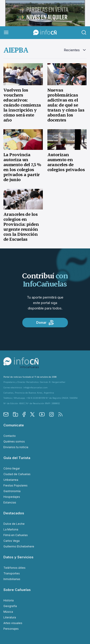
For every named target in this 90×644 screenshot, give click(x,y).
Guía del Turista (17, 458)
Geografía (10, 606)
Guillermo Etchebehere (19, 546)
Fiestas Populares (15, 485)
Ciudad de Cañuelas (17, 474)
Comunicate (14, 425)
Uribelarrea (11, 480)
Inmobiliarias (12, 579)
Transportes (12, 573)
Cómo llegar (12, 468)
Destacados (14, 513)
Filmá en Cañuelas (16, 535)
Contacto (10, 436)
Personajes (11, 629)
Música (8, 612)
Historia (9, 600)
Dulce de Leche (14, 524)
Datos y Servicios (18, 557)
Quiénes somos (14, 441)
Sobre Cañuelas (17, 590)
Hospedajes (12, 497)
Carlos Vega (12, 541)
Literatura (10, 617)
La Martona (11, 529)
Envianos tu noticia (16, 447)
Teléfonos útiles (14, 568)
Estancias (10, 502)
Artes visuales (13, 623)
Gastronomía (12, 491)
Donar (45, 323)
